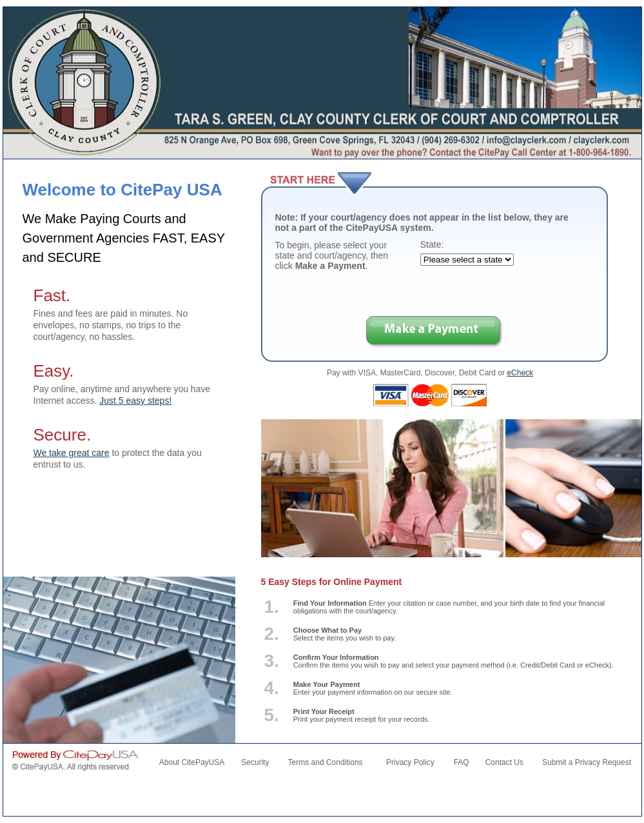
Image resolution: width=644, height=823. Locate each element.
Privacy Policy (410, 762)
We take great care (72, 453)
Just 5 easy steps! (135, 401)
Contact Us (504, 762)
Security (255, 762)
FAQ (462, 762)
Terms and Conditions (326, 762)
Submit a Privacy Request (587, 762)
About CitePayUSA (192, 762)
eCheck (520, 373)
